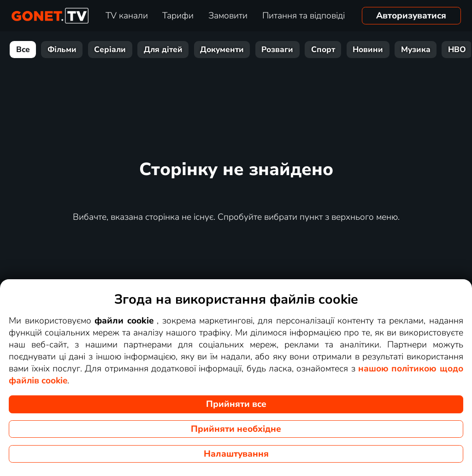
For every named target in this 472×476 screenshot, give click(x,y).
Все (23, 50)
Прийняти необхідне (236, 429)
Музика (416, 50)
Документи (222, 50)
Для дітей (163, 50)
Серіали (110, 50)
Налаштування (236, 454)
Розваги (277, 50)
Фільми (62, 50)
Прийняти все (236, 404)
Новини (368, 50)
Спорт (323, 50)
